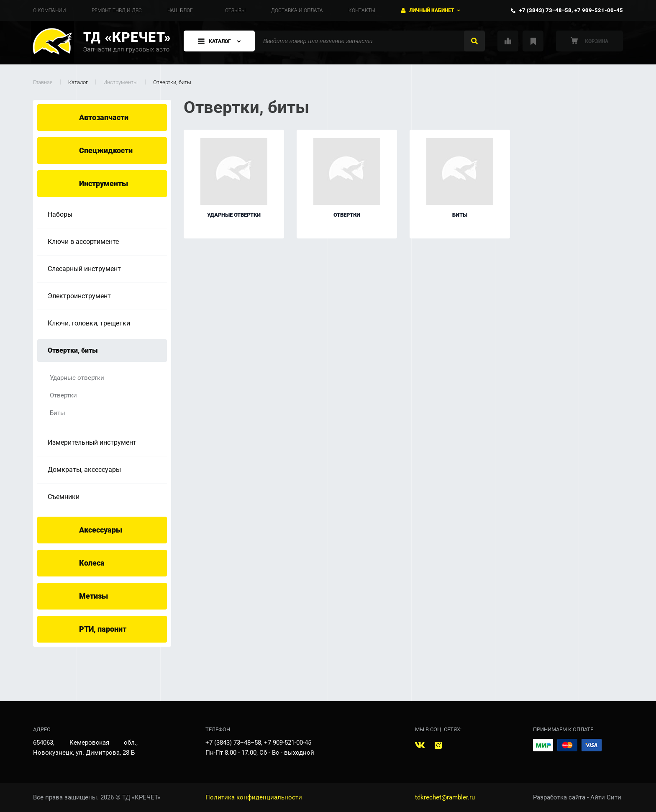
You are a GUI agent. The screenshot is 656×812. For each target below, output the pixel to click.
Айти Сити (606, 797)
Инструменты (120, 82)
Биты (58, 413)
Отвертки (63, 395)
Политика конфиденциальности (254, 797)
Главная (43, 82)
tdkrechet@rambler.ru (445, 797)
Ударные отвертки (77, 378)
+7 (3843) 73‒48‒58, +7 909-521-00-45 (571, 10)
